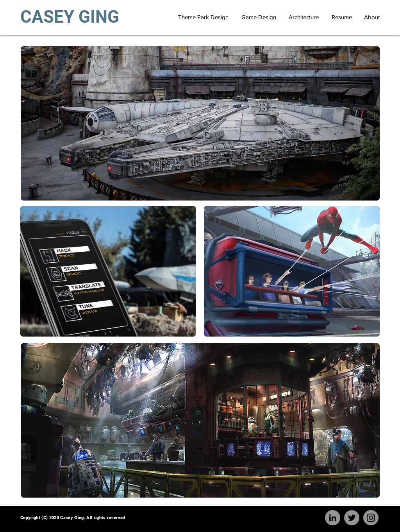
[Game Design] (259, 17)
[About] (372, 17)
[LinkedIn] (333, 518)
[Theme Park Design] (203, 17)
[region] (200, 123)
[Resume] (342, 17)
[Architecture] (304, 17)
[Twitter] (352, 518)
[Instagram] (371, 518)
